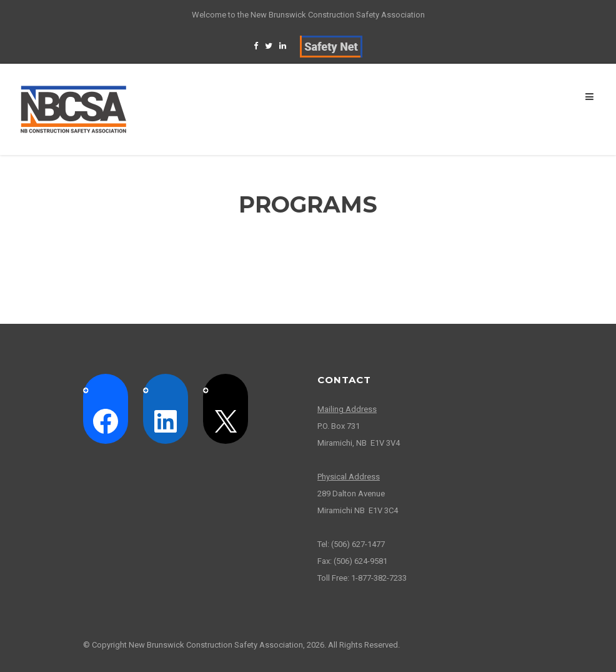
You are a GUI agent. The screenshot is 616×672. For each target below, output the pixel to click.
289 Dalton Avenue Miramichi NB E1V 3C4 (358, 494)
